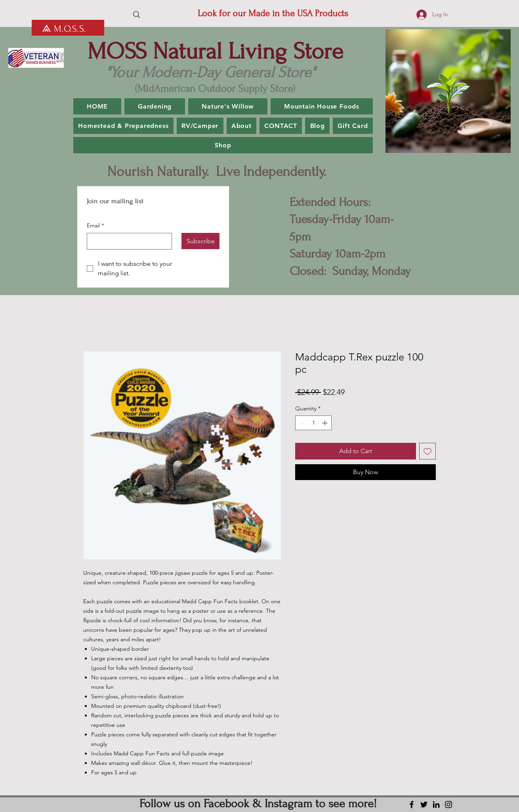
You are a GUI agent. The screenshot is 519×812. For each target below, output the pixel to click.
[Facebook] (412, 804)
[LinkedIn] (436, 804)
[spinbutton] (313, 423)
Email (95, 226)
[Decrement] (301, 423)
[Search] (137, 15)
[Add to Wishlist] (427, 451)
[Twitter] (424, 804)
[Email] (127, 241)
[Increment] (325, 423)
